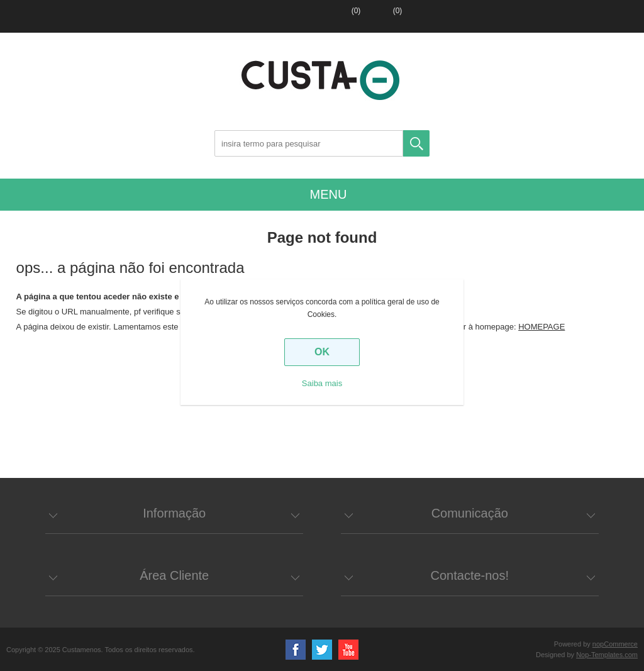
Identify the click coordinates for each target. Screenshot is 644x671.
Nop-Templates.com (607, 655)
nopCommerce (615, 644)
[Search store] (309, 143)
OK (322, 352)
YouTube (348, 650)
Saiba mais (322, 383)
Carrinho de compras (380, 16)
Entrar (301, 16)
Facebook (296, 650)
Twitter (322, 650)
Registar (262, 16)
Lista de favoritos (340, 16)
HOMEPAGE (541, 327)
